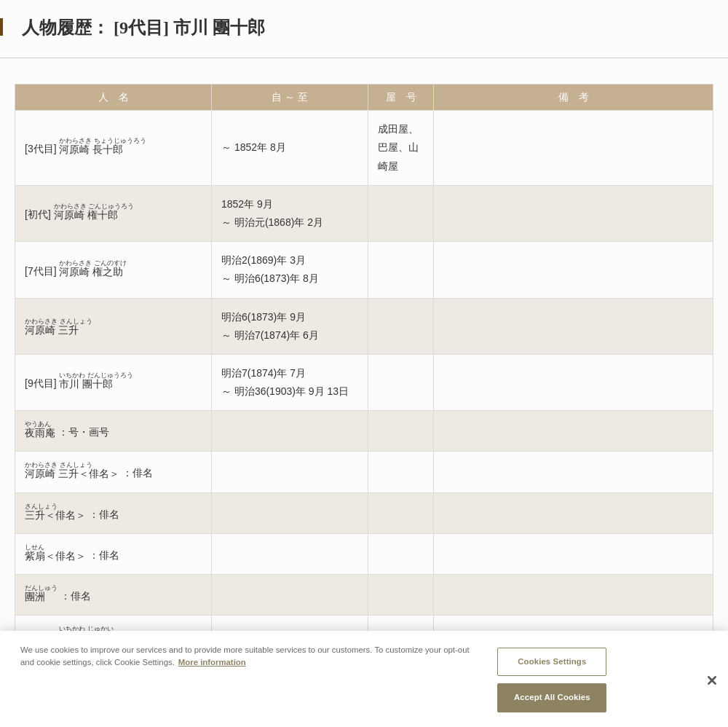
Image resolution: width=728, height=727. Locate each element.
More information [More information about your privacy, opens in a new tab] (212, 662)
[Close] (712, 680)
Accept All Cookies (552, 698)
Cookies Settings (552, 661)
